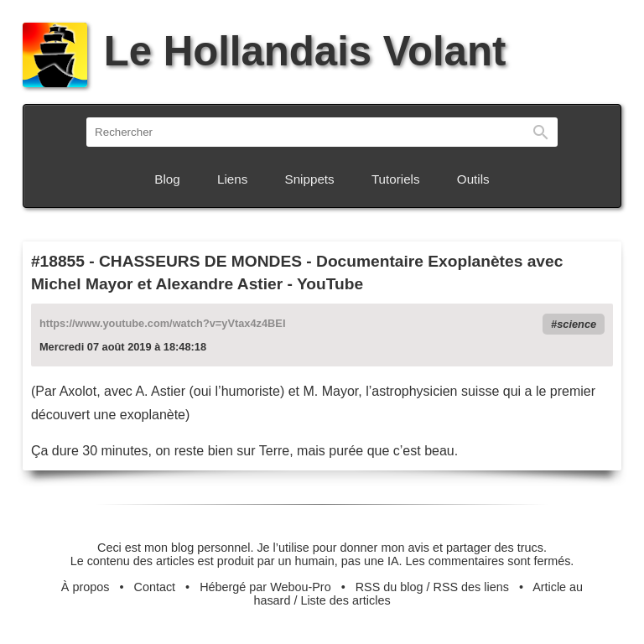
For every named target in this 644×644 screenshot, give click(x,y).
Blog (167, 179)
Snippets (310, 179)
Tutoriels (396, 179)
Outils (473, 179)
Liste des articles (345, 600)
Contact (155, 587)
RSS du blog (390, 587)
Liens (232, 179)
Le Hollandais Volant (264, 51)
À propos (86, 587)
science (576, 324)
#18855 (58, 261)
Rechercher (541, 132)
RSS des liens (471, 587)
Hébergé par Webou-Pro (265, 587)
